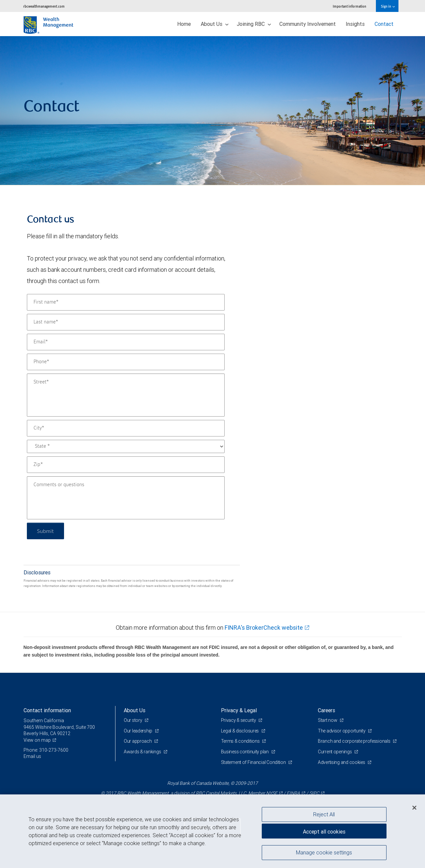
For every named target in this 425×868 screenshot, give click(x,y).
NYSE (272, 793)
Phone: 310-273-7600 (46, 750)
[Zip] (126, 465)
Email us (32, 756)
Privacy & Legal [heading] (239, 710)
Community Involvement (308, 24)
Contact (384, 24)
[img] (212, 111)
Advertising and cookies (342, 762)
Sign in (388, 6)
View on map (37, 740)
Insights (355, 24)
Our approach (138, 741)
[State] (126, 446)
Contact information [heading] (47, 710)
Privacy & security (239, 720)
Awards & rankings (143, 752)
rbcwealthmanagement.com (44, 6)
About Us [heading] (135, 710)
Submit (46, 531)
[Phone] (126, 362)
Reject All (324, 814)
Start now (328, 720)
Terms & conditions (241, 741)
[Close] (414, 808)
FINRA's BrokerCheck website (264, 628)
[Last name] (126, 322)
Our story (133, 720)
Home (184, 24)
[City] (126, 428)
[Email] (126, 342)
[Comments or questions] (126, 498)
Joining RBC (254, 24)
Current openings (335, 752)
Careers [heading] (326, 710)
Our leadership (139, 731)
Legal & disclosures (240, 731)
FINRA (293, 793)
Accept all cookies (324, 832)
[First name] (126, 302)
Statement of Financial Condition (254, 762)
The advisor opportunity (342, 731)
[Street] (126, 395)
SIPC (314, 793)
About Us (215, 24)
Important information (350, 6)
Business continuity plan (245, 752)
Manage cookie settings (324, 852)
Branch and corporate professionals (354, 741)
